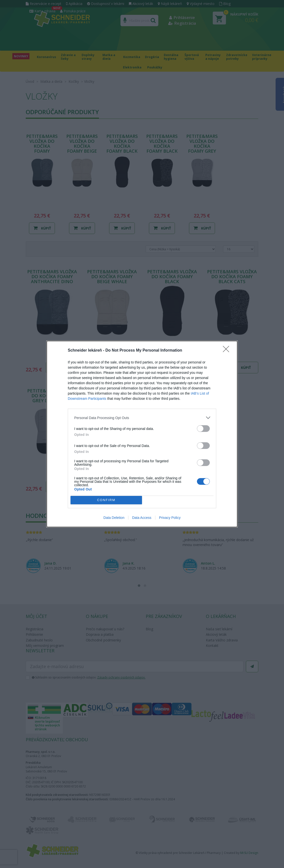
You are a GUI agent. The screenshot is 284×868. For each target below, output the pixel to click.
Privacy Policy (170, 518)
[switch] (203, 429)
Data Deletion (114, 518)
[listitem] (142, 418)
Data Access (142, 518)
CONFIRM (106, 500)
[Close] (228, 351)
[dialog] (142, 434)
